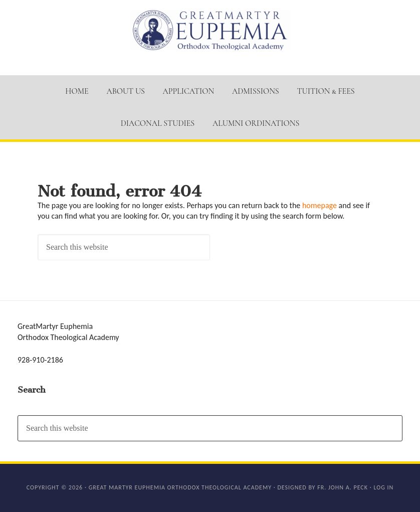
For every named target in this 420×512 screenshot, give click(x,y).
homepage (320, 205)
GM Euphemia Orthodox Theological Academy (210, 30)
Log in (383, 487)
